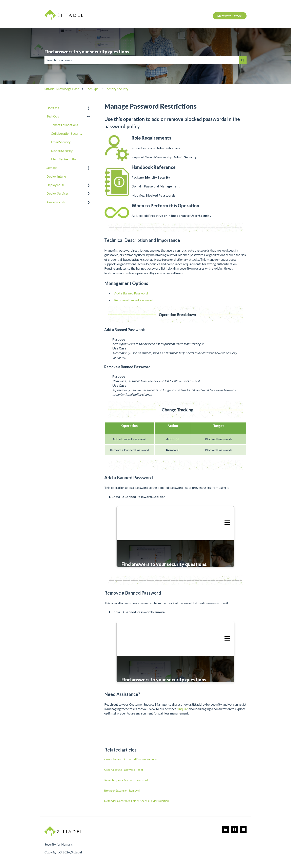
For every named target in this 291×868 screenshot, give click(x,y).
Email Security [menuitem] (61, 142)
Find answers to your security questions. (87, 52)
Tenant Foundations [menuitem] (64, 125)
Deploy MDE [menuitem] (56, 185)
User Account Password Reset (124, 770)
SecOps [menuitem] (52, 168)
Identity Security (117, 89)
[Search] (243, 60)
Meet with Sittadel (230, 16)
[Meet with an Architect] (234, 829)
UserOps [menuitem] (53, 108)
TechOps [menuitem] (53, 116)
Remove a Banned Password (134, 300)
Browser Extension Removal (122, 790)
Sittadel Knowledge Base (62, 89)
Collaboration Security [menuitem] (67, 133)
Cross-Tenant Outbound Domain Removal (131, 759)
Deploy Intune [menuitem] (56, 176)
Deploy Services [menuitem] (58, 193)
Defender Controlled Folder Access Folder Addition (137, 801)
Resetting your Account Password (126, 780)
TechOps (92, 89)
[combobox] (142, 60)
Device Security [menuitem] (62, 151)
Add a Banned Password (131, 293)
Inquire (183, 709)
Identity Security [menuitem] (63, 159)
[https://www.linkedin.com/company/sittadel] (226, 829)
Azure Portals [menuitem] (56, 202)
